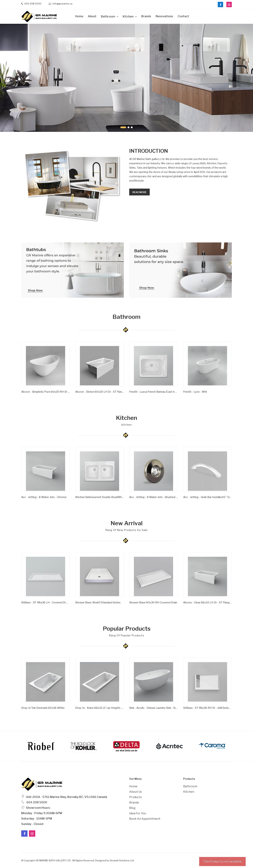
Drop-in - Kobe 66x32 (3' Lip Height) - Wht (100, 708)
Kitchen (128, 16)
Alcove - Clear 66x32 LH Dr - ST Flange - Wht (207, 603)
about (92, 16)
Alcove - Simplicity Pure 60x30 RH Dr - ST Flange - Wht (46, 392)
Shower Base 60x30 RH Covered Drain (153, 603)
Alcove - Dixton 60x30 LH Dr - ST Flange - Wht (100, 392)
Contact (183, 16)
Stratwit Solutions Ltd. (122, 860)
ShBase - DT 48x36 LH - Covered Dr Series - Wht (46, 603)
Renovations (164, 16)
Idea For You (138, 813)
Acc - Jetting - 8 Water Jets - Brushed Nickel (153, 497)
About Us (135, 792)
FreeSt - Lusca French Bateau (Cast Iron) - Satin (153, 392)
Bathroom (108, 16)
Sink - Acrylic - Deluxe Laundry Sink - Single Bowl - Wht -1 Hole (153, 708)
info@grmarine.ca (61, 4)
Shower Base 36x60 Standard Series (98, 603)
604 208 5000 (31, 4)
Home (79, 16)
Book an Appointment (145, 819)
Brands (146, 16)
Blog (132, 808)
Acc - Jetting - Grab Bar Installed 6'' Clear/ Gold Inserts (207, 497)
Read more (139, 192)
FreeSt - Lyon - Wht (195, 392)
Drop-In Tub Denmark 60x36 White (43, 708)
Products (135, 797)
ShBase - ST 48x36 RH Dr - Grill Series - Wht (207, 708)
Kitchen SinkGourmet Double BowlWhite (100, 497)
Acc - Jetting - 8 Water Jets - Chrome (44, 497)
